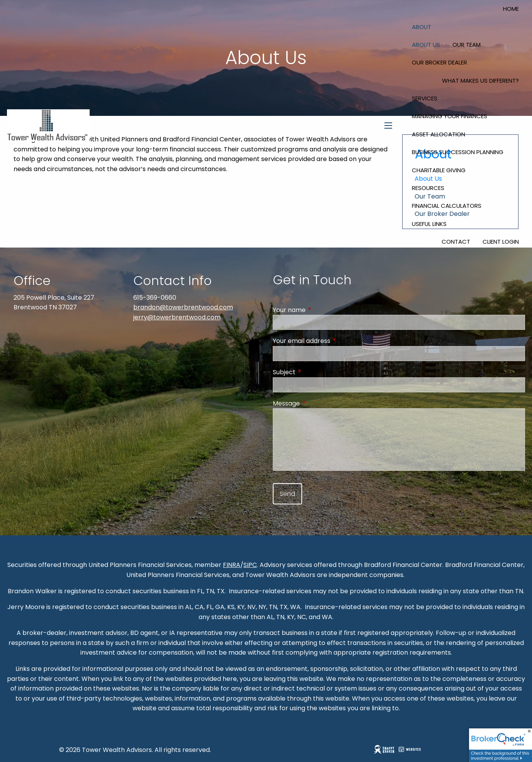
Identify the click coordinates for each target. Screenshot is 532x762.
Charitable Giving (439, 170)
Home (511, 9)
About (422, 27)
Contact (456, 242)
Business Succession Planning (458, 152)
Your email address (332, 341)
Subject (315, 372)
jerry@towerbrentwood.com (177, 317)
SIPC (250, 565)
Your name (320, 310)
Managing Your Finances (450, 116)
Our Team (467, 45)
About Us (426, 45)
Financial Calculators (447, 206)
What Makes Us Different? (480, 81)
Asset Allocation (439, 134)
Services (425, 98)
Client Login (501, 242)
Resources (428, 188)
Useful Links (429, 224)
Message (317, 403)
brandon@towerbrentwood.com (183, 307)
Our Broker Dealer (439, 62)
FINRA (232, 565)
